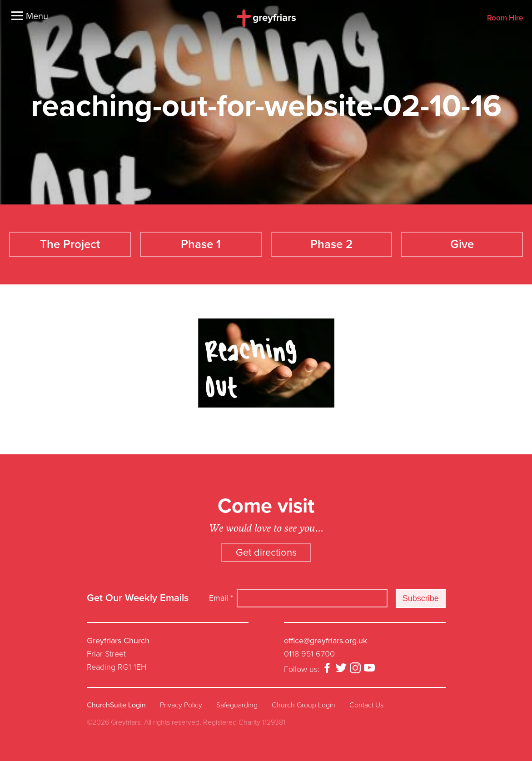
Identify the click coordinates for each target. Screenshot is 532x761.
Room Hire (505, 18)
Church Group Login (303, 705)
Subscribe (421, 598)
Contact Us (366, 705)
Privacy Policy (181, 705)
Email (221, 598)
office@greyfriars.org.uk (326, 641)
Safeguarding (237, 705)
